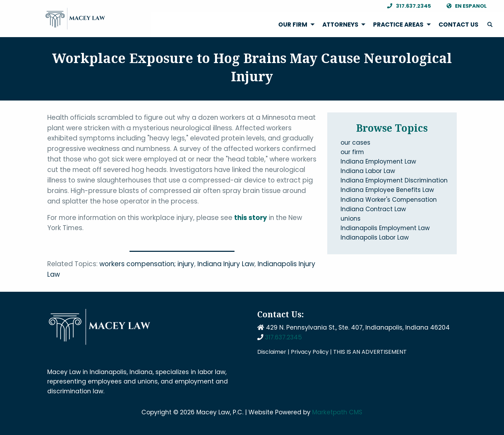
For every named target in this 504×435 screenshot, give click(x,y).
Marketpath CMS (337, 412)
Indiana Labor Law (368, 171)
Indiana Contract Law (373, 209)
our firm (352, 152)
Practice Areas (398, 25)
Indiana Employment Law (378, 161)
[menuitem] (295, 25)
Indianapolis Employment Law (385, 228)
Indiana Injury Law (226, 264)
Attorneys (340, 25)
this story (251, 218)
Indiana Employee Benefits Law (387, 190)
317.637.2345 (407, 6)
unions (351, 219)
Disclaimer (272, 352)
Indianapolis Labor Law (375, 237)
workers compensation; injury (147, 264)
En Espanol (465, 6)
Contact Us (458, 25)
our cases (355, 143)
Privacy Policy (310, 352)
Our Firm (293, 25)
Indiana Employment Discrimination (394, 180)
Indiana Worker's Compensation (389, 200)
